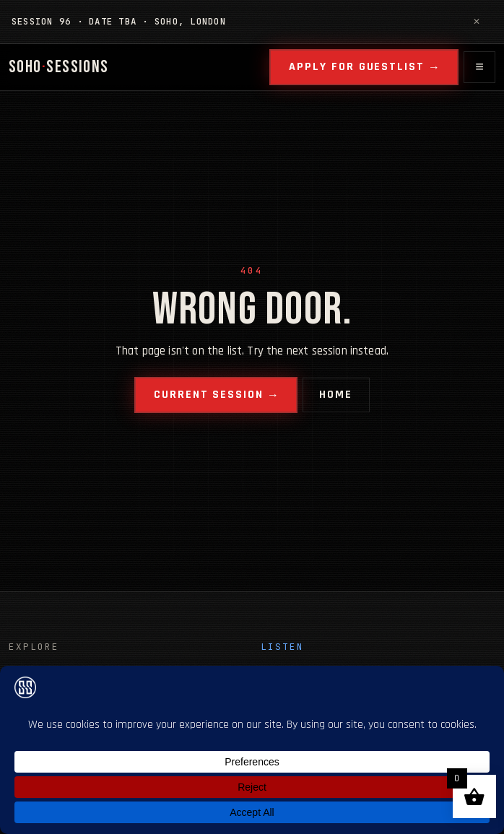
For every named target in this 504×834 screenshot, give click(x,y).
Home (336, 395)
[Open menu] (479, 67)
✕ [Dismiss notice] (477, 21)
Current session (209, 395)
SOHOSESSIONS (59, 67)
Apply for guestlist (356, 67)
